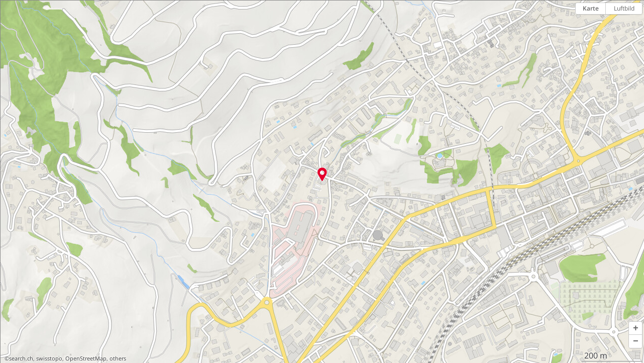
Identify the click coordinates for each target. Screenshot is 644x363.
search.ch (21, 358)
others (118, 358)
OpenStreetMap (86, 358)
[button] (635, 328)
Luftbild (624, 8)
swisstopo (49, 358)
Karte (591, 8)
